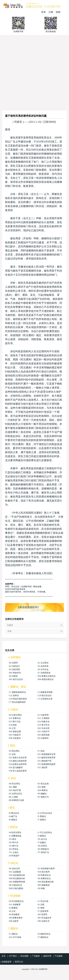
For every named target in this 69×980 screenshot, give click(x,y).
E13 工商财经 (44, 718)
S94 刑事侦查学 (16, 918)
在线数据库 (6, 962)
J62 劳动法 (14, 849)
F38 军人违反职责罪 (18, 771)
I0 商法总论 (14, 813)
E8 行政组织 (43, 738)
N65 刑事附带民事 (17, 882)
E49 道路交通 (15, 732)
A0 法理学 (13, 663)
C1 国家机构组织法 (17, 692)
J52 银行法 (14, 846)
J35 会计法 (42, 839)
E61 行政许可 (44, 732)
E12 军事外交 (15, 718)
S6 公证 (12, 911)
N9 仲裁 (41, 888)
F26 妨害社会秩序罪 (18, 764)
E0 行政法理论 (15, 715)
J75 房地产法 (43, 852)
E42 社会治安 (44, 728)
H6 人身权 (13, 797)
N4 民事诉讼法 (44, 875)
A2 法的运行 (14, 666)
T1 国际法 (13, 934)
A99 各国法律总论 (46, 679)
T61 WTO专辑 (15, 937)
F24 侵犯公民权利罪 (18, 761)
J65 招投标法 (43, 849)
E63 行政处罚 (15, 735)
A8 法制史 (13, 676)
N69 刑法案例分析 (46, 882)
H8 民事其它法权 (16, 800)
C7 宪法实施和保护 (17, 702)
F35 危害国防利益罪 (46, 764)
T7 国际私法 (43, 937)
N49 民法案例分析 (17, 878)
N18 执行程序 (44, 872)
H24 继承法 (43, 790)
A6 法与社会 (43, 669)
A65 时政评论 (15, 673)
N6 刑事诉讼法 (44, 878)
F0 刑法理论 (14, 751)
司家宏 (18, 122)
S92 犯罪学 (42, 915)
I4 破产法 (13, 816)
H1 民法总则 (43, 784)
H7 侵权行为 (43, 797)
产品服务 (59, 956)
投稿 (58, 12)
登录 (44, 12)
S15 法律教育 (15, 905)
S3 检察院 (13, 908)
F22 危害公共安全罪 (18, 758)
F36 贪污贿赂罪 (16, 768)
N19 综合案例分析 (17, 875)
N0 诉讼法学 (14, 869)
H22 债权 (42, 787)
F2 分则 (12, 754)
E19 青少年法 (44, 725)
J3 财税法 (42, 836)
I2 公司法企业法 (45, 813)
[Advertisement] (34, 71)
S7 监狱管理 (43, 911)
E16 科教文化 (44, 722)
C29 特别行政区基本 (18, 699)
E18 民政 (13, 725)
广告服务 (36, 956)
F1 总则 (41, 751)
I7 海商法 (42, 820)
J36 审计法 (14, 842)
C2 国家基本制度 (45, 692)
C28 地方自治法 (45, 696)
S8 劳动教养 (14, 915)
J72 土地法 (14, 852)
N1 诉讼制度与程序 (46, 869)
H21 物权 (13, 787)
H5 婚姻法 (42, 794)
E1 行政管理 (43, 715)
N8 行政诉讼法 (15, 885)
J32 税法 (13, 839)
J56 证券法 (42, 846)
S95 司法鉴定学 (44, 918)
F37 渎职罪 (42, 768)
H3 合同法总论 (15, 794)
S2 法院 (41, 905)
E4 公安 (12, 728)
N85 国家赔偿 (44, 885)
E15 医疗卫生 (15, 722)
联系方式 (19, 962)
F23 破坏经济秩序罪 (46, 758)
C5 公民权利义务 (45, 699)
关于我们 (13, 956)
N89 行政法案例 (16, 888)
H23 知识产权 (15, 790)
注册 (51, 12)
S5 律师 (41, 908)
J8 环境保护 (14, 856)
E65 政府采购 (44, 735)
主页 (3, 956)
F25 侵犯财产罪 (44, 761)
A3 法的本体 (43, 666)
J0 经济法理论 (15, 833)
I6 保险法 (13, 820)
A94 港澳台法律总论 (47, 676)
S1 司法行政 (43, 901)
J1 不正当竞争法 (45, 833)
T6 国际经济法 (44, 934)
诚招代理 (47, 956)
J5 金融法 (42, 842)
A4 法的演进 (14, 669)
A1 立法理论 (43, 663)
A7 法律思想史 (44, 673)
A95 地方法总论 (16, 679)
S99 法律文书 (43, 921)
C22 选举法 (14, 696)
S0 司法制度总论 (16, 901)
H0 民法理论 (14, 784)
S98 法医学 (14, 921)
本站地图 (24, 956)
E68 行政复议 (15, 738)
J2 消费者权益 (15, 836)
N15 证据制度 (15, 872)
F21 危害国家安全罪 (46, 754)
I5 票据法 (42, 816)
